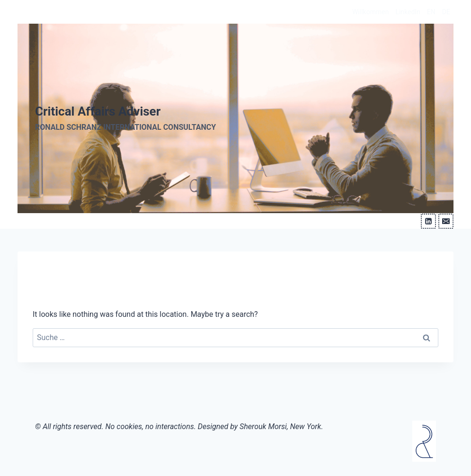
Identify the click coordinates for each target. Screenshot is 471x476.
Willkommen (370, 12)
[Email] (446, 221)
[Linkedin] (428, 221)
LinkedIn (408, 12)
